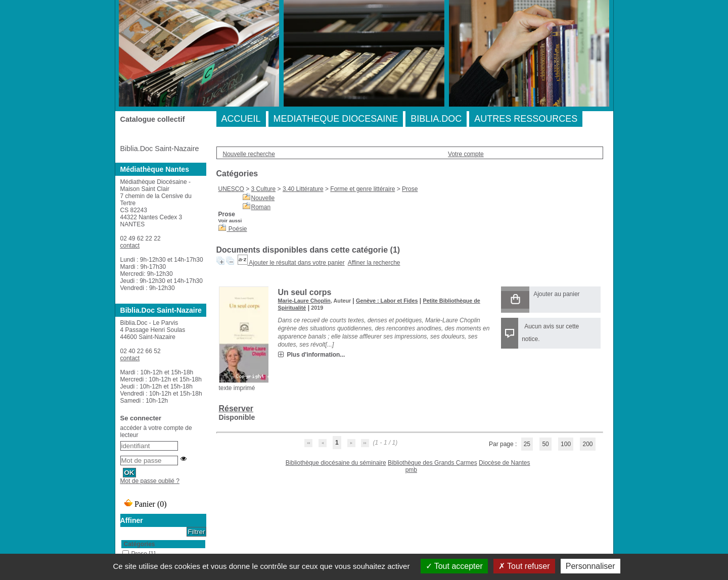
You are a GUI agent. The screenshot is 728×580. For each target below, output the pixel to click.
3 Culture (264, 189)
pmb (411, 470)
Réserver (236, 408)
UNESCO (231, 189)
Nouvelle (263, 198)
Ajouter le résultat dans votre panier (297, 263)
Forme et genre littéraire (362, 189)
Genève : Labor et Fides (387, 301)
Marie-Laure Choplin (304, 301)
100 (566, 444)
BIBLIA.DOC (436, 119)
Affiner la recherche (374, 263)
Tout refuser (524, 566)
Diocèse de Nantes (504, 463)
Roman (261, 207)
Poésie (238, 229)
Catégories (140, 544)
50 (545, 444)
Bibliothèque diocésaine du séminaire (336, 463)
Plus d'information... (316, 355)
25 (527, 444)
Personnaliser (590, 566)
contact (130, 246)
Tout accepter (454, 566)
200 (587, 444)
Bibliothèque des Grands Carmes (433, 463)
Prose (410, 189)
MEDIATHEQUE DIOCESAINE (336, 119)
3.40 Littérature (303, 189)
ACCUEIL (241, 119)
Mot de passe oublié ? (150, 481)
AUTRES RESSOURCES (526, 119)
